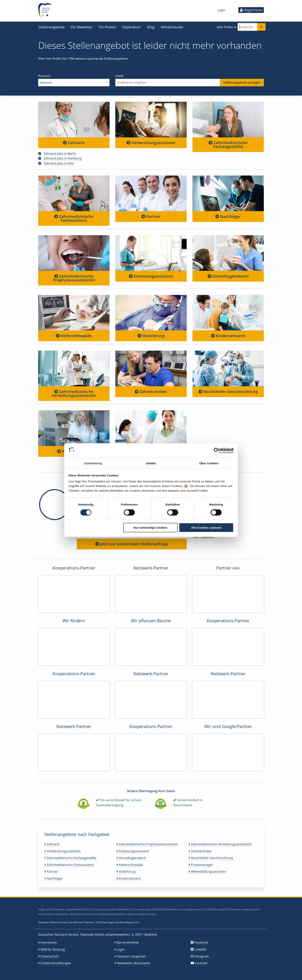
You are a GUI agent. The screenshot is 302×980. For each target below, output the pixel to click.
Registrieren (251, 10)
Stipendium (132, 27)
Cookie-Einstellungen (56, 963)
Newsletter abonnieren (133, 963)
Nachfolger (228, 216)
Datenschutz (50, 956)
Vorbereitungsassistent (151, 143)
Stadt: (190, 80)
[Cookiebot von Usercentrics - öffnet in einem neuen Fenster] (217, 451)
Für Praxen (107, 27)
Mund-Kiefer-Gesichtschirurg (228, 392)
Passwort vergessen (131, 956)
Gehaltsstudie (172, 27)
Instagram (202, 956)
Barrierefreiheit (128, 942)
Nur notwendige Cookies (150, 528)
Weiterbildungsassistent (207, 872)
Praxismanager (201, 865)
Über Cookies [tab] (209, 463)
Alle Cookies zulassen (206, 528)
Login (221, 10)
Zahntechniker (151, 392)
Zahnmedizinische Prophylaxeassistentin (74, 278)
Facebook (201, 942)
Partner (151, 216)
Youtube (201, 963)
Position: (74, 80)
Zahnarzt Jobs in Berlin (60, 154)
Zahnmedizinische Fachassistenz (74, 218)
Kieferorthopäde (74, 336)
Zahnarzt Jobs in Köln (59, 163)
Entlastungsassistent (151, 276)
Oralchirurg (151, 336)
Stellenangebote (51, 27)
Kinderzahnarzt (228, 336)
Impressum (49, 942)
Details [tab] (151, 463)
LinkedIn (200, 949)
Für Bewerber (82, 27)
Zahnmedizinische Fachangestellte (228, 145)
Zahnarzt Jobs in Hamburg (63, 158)
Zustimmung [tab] (93, 463)
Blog (151, 27)
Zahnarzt (74, 143)
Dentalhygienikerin (228, 276)
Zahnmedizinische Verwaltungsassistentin (74, 393)
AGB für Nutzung (53, 949)
